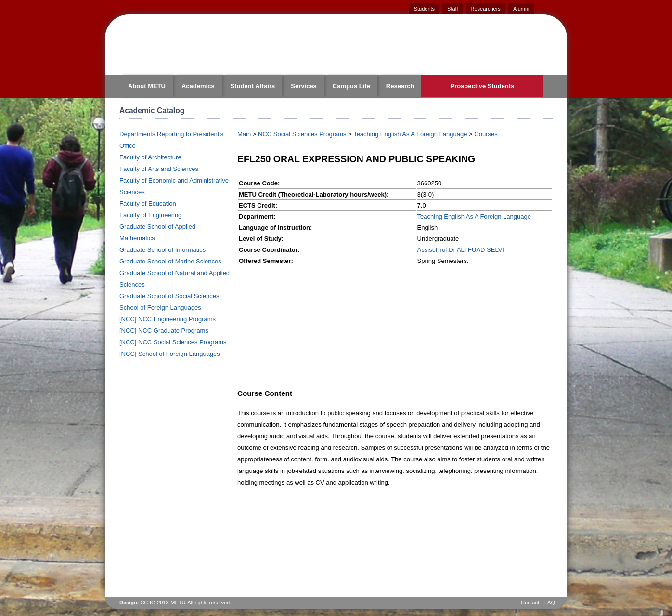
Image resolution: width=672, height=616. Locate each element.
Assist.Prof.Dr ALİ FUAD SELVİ (461, 250)
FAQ (550, 603)
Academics (198, 86)
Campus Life (351, 86)
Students (424, 9)
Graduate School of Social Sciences (169, 296)
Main (244, 134)
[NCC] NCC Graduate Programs (164, 331)
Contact (530, 603)
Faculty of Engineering (150, 215)
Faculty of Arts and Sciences (159, 169)
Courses (486, 134)
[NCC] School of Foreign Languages (170, 354)
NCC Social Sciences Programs (302, 134)
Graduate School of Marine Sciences (170, 261)
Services (304, 86)
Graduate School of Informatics (162, 250)
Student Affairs (253, 86)
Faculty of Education (148, 203)
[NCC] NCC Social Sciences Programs (173, 342)
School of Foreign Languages (160, 308)
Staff (452, 9)
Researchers (486, 9)
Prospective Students (482, 86)
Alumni (521, 9)
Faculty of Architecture (150, 157)
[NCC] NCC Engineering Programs (168, 319)
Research (400, 86)
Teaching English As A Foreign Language (410, 134)
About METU (147, 86)
